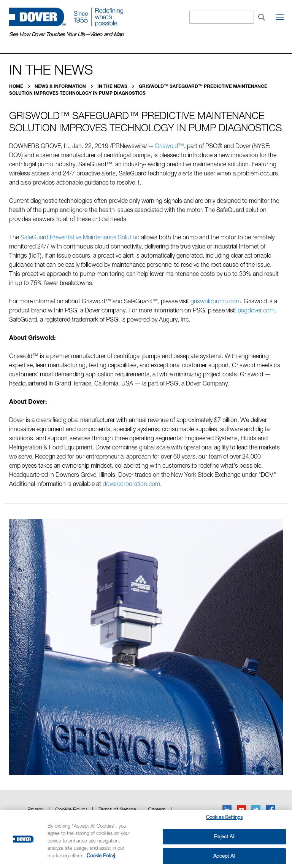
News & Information (61, 86)
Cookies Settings (224, 817)
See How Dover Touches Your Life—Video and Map (66, 34)
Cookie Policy (71, 809)
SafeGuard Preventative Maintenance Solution (80, 237)
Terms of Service (117, 809)
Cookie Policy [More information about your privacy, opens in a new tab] (101, 855)
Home (17, 86)
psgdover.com (256, 310)
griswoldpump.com (216, 301)
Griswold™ (169, 146)
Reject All (224, 836)
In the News (113, 86)
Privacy (35, 809)
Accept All (224, 856)
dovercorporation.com (131, 484)
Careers (157, 809)
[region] (146, 839)
